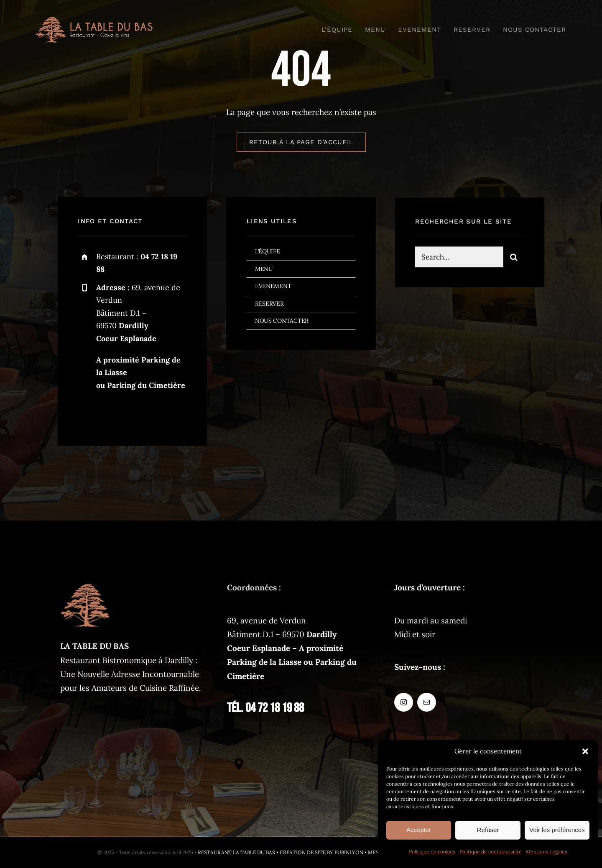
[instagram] (87, 413)
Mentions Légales (547, 851)
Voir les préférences (557, 830)
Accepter (419, 830)
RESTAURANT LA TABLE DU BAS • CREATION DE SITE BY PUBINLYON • (283, 852)
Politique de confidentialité (491, 851)
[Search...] (459, 258)
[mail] (110, 413)
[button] (585, 751)
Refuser (488, 830)
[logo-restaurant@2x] (94, 20)
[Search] (514, 258)
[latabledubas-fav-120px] (85, 585)
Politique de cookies (432, 851)
